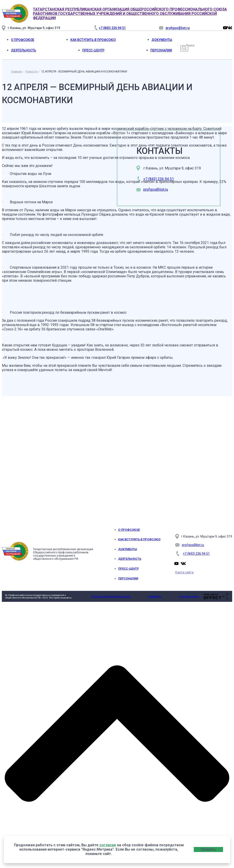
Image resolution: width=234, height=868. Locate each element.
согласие (108, 845)
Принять (208, 849)
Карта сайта (184, 572)
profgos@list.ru (156, 189)
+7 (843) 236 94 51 (159, 179)
